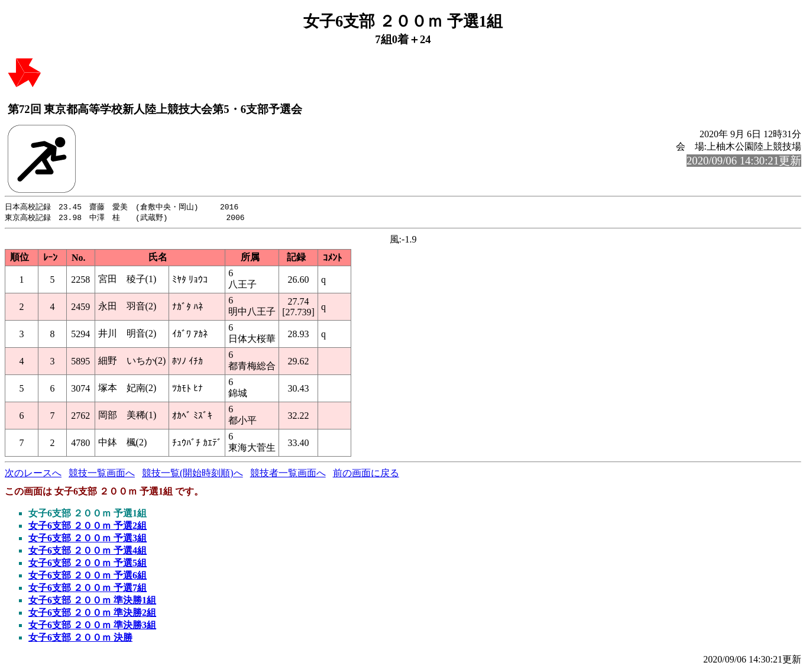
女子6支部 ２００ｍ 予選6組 (88, 576)
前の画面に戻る (366, 474)
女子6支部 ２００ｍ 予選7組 (88, 589)
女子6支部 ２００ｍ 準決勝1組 (92, 601)
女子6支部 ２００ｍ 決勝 (80, 639)
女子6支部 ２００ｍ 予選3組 (88, 539)
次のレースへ (33, 474)
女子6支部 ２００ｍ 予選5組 (88, 564)
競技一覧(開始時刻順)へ (192, 474)
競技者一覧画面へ (288, 474)
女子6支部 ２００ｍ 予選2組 (88, 527)
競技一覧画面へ (102, 474)
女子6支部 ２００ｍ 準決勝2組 (92, 614)
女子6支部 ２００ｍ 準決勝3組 (92, 626)
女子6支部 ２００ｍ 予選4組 (88, 552)
